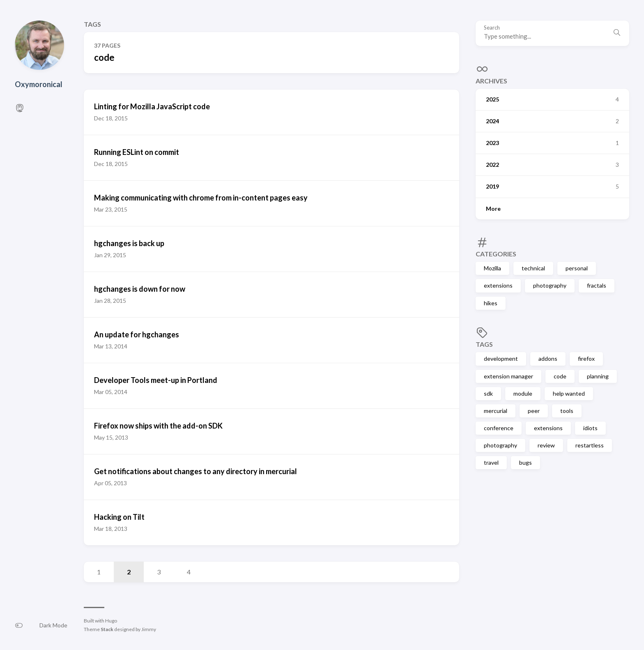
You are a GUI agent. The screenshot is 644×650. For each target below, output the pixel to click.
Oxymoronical (39, 84)
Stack (107, 629)
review (546, 445)
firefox (586, 358)
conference (499, 428)
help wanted (569, 393)
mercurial (496, 411)
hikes (491, 303)
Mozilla (492, 268)
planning (598, 376)
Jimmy (149, 629)
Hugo (111, 621)
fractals (597, 285)
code (560, 376)
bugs (526, 462)
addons (548, 358)
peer (534, 411)
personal (577, 268)
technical (533, 268)
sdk (488, 393)
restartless (590, 445)
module (523, 393)
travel (491, 462)
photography (550, 285)
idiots (590, 428)
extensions (498, 285)
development (501, 358)
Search (492, 28)
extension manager (508, 376)
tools (567, 411)
